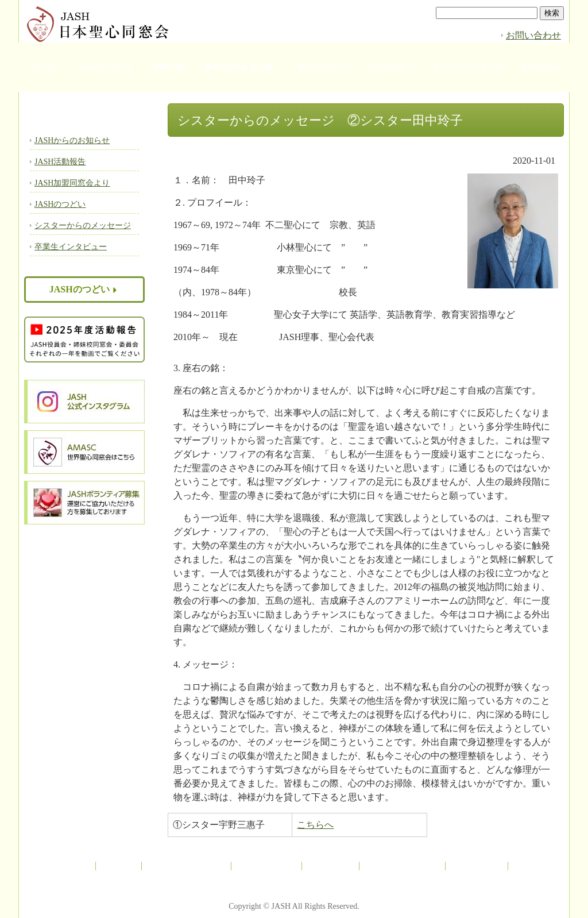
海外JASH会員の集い (243, 67)
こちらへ (315, 825)
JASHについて (106, 67)
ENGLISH (541, 67)
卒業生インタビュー (71, 247)
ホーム (44, 67)
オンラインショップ (467, 67)
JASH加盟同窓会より (72, 183)
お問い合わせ (533, 35)
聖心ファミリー (326, 67)
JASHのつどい (60, 204)
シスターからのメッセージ (83, 225)
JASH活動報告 (60, 162)
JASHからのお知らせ (72, 140)
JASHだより (392, 67)
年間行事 (168, 67)
